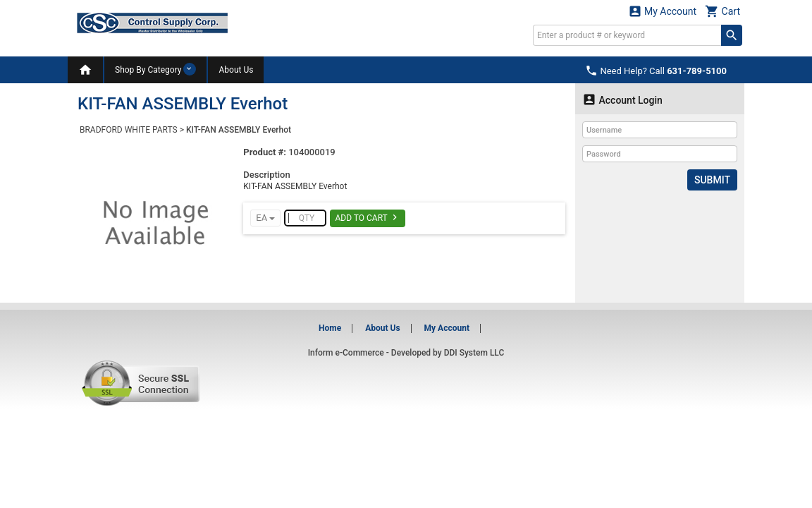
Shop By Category (155, 69)
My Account (663, 11)
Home (330, 328)
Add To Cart (368, 217)
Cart (722, 11)
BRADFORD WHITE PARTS (129, 130)
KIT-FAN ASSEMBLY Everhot (239, 130)
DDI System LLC (474, 353)
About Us (236, 70)
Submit (712, 180)
